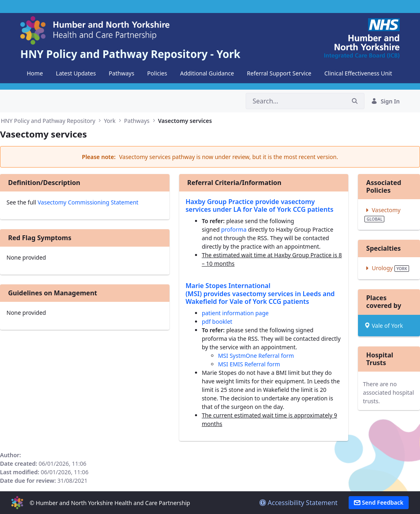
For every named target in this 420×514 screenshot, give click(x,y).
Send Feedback (379, 502)
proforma (234, 229)
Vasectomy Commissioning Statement (88, 202)
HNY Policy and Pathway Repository (48, 121)
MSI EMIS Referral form (249, 364)
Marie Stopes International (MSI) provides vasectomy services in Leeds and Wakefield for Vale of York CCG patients (260, 293)
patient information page (235, 313)
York (110, 121)
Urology (387, 268)
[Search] (296, 101)
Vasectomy (382, 214)
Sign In (385, 101)
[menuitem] (35, 73)
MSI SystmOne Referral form (256, 356)
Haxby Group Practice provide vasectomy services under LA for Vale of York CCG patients (260, 205)
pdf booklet (217, 322)
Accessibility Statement (299, 503)
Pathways (137, 121)
